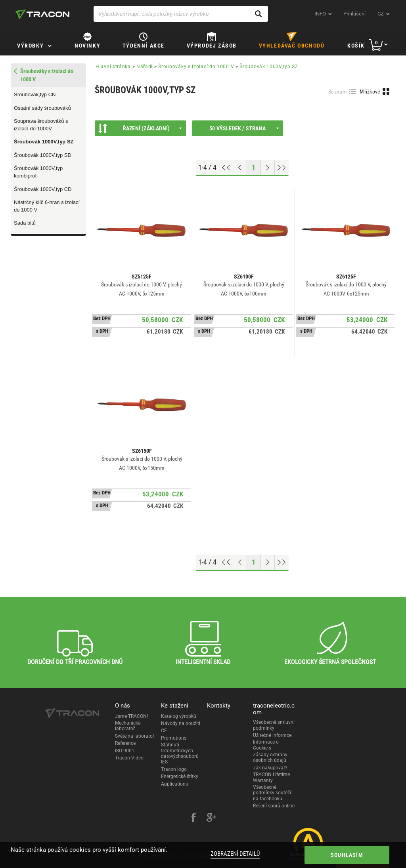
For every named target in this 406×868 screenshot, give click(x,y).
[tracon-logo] (42, 14)
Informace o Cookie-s (266, 745)
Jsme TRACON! (131, 716)
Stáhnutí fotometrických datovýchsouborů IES (180, 753)
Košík (356, 46)
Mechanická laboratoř (128, 726)
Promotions (174, 738)
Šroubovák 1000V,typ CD (43, 189)
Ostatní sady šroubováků (42, 108)
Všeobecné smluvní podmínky (274, 725)
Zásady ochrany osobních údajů (270, 757)
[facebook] (193, 818)
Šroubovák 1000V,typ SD (43, 155)
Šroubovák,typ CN (35, 94)
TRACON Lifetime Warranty (271, 777)
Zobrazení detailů (235, 854)
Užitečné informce (272, 735)
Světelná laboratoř (135, 736)
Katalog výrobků (179, 716)
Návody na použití (181, 723)
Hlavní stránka (113, 67)
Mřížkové (370, 92)
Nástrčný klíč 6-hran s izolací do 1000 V (47, 206)
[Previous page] (240, 168)
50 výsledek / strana (244, 128)
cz (381, 14)
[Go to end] (282, 168)
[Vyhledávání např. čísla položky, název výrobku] (181, 14)
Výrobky (30, 46)
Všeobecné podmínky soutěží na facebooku (272, 793)
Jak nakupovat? (270, 768)
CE (164, 731)
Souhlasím (347, 855)
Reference (125, 743)
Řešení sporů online (274, 806)
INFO (320, 14)
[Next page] (268, 168)
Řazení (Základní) (140, 128)
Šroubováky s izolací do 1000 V (196, 67)
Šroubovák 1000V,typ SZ (44, 142)
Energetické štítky (180, 776)
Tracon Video (129, 758)
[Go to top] (226, 168)
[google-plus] (211, 818)
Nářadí (145, 67)
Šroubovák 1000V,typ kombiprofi (38, 172)
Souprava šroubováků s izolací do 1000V (41, 125)
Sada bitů (25, 223)
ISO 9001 (125, 751)
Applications (174, 784)
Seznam (338, 92)
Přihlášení (354, 14)
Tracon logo (174, 769)
